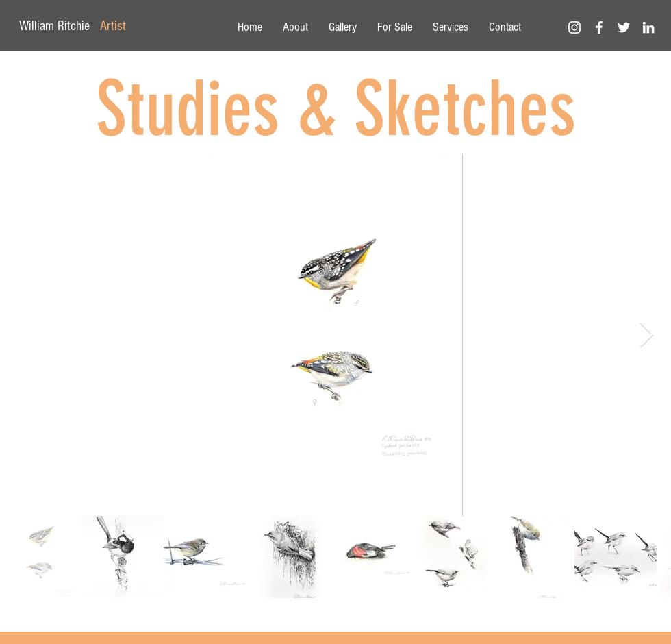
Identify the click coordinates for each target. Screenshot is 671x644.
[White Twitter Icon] (624, 27)
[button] (343, 27)
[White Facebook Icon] (599, 27)
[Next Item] (647, 335)
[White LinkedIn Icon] (648, 27)
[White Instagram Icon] (574, 27)
